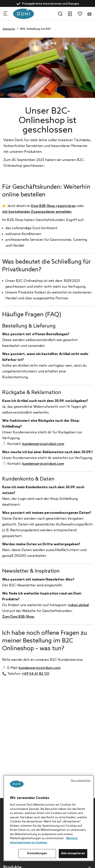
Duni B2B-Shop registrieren (53, 206)
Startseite (9, 29)
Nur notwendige (81, 781)
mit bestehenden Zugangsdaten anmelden (37, 212)
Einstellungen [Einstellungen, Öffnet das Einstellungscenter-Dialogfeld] (37, 853)
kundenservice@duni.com (43, 444)
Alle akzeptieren (73, 853)
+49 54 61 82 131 (36, 674)
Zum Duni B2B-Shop (18, 617)
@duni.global (78, 605)
